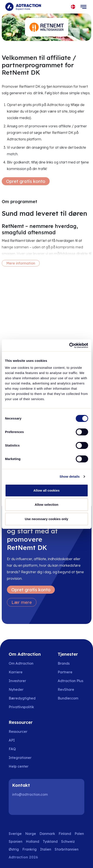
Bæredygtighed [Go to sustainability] (22, 698)
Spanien (15, 841)
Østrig (14, 849)
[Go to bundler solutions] (71, 698)
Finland (65, 834)
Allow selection (46, 505)
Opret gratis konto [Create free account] (26, 181)
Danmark (47, 834)
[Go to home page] (23, 7)
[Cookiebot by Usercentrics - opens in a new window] (69, 346)
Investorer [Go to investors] (17, 681)
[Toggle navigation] (83, 7)
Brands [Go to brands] (64, 663)
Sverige (15, 834)
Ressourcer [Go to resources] (18, 731)
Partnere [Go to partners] (65, 672)
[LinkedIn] (17, 806)
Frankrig (29, 849)
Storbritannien (67, 849)
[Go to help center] (22, 766)
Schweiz (68, 841)
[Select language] (73, 7)
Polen (79, 834)
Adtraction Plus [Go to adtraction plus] (70, 681)
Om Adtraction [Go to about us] (21, 663)
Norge (31, 834)
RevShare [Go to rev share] (66, 689)
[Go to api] (22, 740)
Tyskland (50, 841)
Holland (33, 841)
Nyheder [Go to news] (16, 689)
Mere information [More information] (21, 263)
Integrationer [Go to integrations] (20, 758)
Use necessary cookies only (46, 519)
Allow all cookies (46, 490)
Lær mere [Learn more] (22, 602)
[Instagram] (31, 806)
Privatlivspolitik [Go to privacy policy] (21, 707)
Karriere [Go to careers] (16, 672)
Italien (46, 849)
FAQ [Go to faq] (12, 749)
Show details (70, 476)
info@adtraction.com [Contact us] (30, 794)
